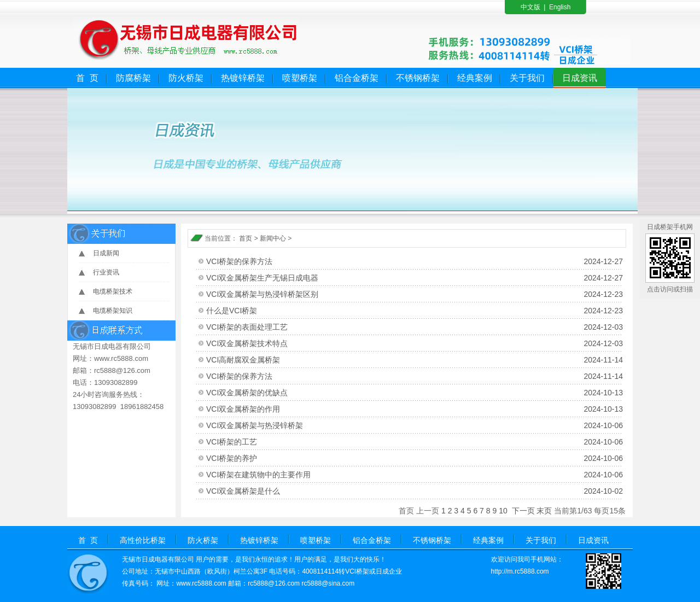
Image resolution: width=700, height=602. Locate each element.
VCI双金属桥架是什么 (415, 491)
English (560, 7)
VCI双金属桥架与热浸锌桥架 (415, 425)
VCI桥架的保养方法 (415, 261)
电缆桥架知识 (113, 311)
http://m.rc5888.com (520, 571)
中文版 (530, 7)
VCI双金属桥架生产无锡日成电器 (415, 278)
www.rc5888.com (201, 583)
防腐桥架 (133, 78)
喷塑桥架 (300, 78)
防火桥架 (186, 78)
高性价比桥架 (143, 540)
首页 (246, 238)
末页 (544, 511)
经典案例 (475, 78)
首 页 (87, 78)
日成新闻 (106, 253)
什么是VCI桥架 (415, 311)
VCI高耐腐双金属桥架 (415, 360)
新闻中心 (273, 238)
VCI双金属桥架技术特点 (415, 343)
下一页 (523, 511)
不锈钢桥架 (418, 78)
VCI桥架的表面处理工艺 (415, 327)
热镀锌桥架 (243, 78)
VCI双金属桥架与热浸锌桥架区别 (415, 294)
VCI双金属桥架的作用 (415, 409)
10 (503, 511)
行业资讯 (106, 272)
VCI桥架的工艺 (415, 442)
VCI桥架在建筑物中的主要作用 (415, 475)
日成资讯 (580, 78)
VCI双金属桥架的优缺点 (415, 393)
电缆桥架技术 (113, 291)
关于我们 (527, 78)
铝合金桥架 (357, 78)
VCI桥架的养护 (415, 458)
